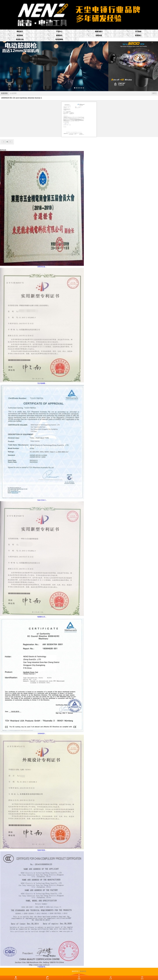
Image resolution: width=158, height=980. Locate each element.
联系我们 (138, 35)
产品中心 (59, 32)
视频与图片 (99, 32)
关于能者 (138, 32)
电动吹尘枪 (20, 39)
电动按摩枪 (59, 39)
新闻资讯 (59, 35)
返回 (154, 93)
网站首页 (20, 32)
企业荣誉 (13, 93)
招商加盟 (99, 35)
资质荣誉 (20, 35)
